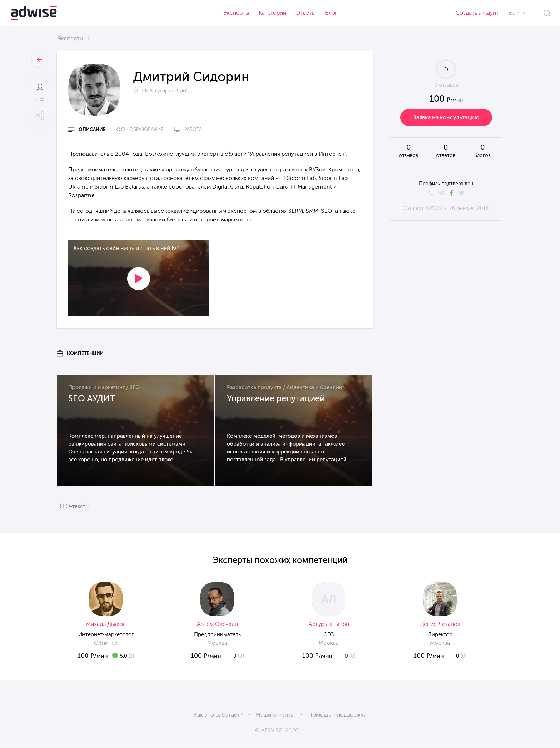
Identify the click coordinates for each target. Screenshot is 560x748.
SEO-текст (73, 506)
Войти (516, 13)
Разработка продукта (254, 387)
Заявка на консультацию (446, 117)
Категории (272, 13)
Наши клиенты (275, 715)
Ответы (306, 13)
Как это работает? (218, 715)
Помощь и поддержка (337, 715)
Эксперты (236, 13)
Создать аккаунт (477, 13)
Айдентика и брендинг (315, 387)
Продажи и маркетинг (96, 387)
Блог (331, 13)
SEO (135, 387)
